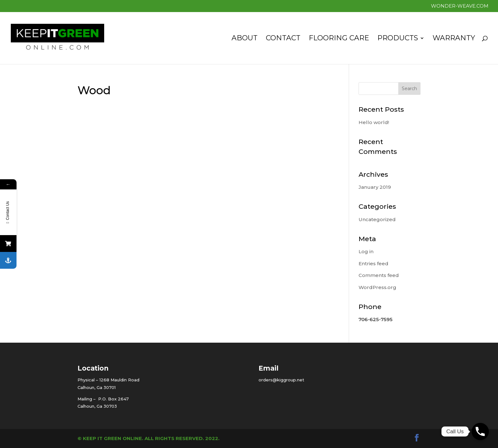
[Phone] (480, 432)
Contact (283, 39)
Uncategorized (377, 219)
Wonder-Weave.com (460, 6)
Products (398, 39)
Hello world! (374, 122)
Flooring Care (339, 39)
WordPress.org (377, 287)
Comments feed (379, 275)
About (245, 39)
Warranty (454, 39)
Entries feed (373, 264)
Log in (366, 251)
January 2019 (375, 187)
